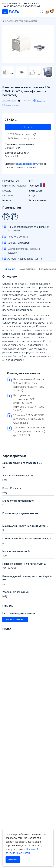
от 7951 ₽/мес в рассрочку (20, 138)
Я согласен (13, 859)
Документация (27, 269)
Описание (9, 269)
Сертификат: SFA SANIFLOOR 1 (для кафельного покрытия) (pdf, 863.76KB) (26, 431)
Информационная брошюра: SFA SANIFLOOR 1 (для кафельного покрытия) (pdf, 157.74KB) (26, 385)
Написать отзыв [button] (15, 620)
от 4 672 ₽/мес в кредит (18, 134)
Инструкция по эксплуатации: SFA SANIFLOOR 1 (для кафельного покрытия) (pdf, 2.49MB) (26, 403)
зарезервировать (28, 164)
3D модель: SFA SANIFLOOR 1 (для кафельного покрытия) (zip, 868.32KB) (26, 419)
